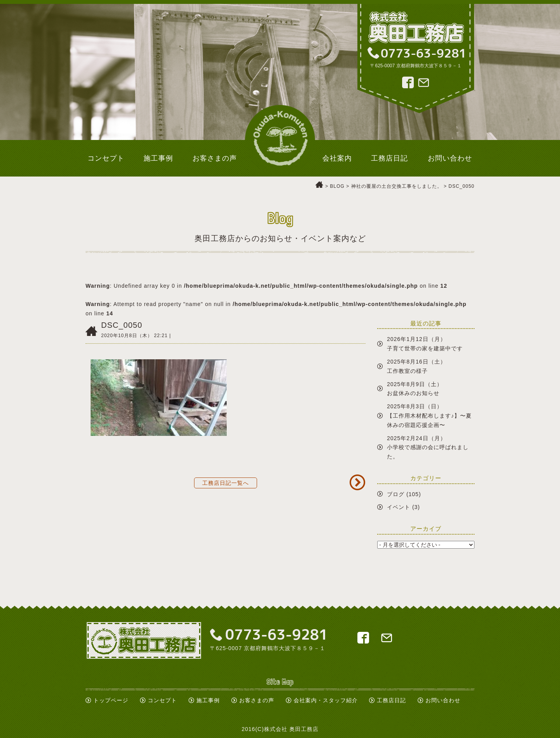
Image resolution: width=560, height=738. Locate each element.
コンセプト (162, 700)
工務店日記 (391, 700)
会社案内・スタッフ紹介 (326, 700)
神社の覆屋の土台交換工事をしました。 (397, 186)
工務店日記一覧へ (226, 483)
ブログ (396, 494)
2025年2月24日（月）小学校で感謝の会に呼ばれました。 (428, 448)
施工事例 (208, 700)
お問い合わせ (443, 700)
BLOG (337, 186)
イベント (399, 507)
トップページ (111, 700)
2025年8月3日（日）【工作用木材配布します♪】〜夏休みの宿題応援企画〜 (429, 416)
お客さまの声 (257, 700)
